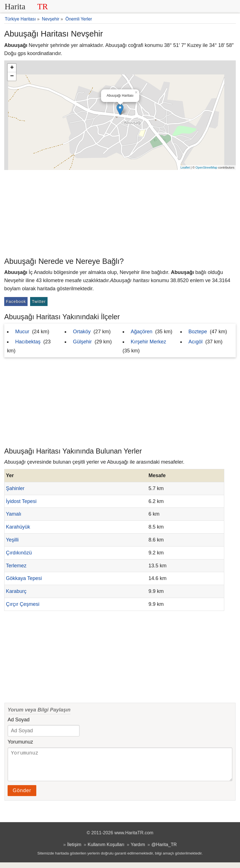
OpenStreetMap (207, 167)
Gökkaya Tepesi (24, 578)
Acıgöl (196, 342)
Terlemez (16, 566)
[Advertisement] (120, 212)
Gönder (22, 796)
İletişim (74, 850)
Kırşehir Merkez (149, 342)
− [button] (12, 76)
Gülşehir (82, 342)
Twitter (39, 302)
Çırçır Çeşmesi (23, 604)
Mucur (22, 332)
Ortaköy (82, 332)
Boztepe (198, 332)
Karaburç (16, 591)
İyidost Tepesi (21, 501)
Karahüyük (18, 527)
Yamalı (14, 514)
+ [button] (12, 68)
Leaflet (185, 167)
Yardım (138, 850)
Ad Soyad (19, 720)
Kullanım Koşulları (106, 850)
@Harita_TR (164, 850)
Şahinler (15, 488)
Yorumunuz (20, 742)
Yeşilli (12, 540)
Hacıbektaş (28, 342)
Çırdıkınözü (19, 553)
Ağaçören (142, 332)
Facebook (16, 302)
